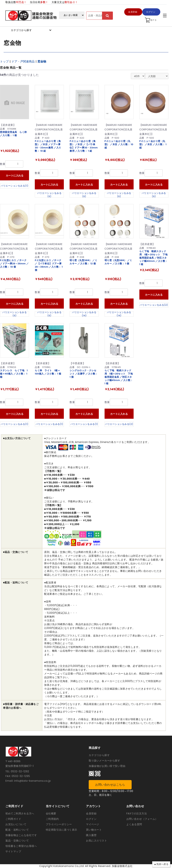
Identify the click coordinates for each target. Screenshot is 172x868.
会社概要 (51, 813)
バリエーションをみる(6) (49, 195)
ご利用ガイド (13, 819)
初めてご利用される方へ (20, 813)
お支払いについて (16, 824)
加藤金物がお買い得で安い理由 (107, 766)
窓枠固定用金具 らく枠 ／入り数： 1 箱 (13, 134)
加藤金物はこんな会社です (21, 835)
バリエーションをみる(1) (14, 186)
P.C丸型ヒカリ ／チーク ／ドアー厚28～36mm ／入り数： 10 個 (14, 264)
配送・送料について (17, 830)
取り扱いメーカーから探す (104, 761)
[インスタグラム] (91, 774)
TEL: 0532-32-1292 (17, 771)
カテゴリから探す (99, 755)
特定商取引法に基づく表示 (61, 830)
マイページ (93, 824)
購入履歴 (91, 835)
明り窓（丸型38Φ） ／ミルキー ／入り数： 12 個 (83, 262)
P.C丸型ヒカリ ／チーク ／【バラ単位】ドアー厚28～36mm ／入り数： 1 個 (49, 265)
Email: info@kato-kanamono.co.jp (28, 781)
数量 (3, 164)
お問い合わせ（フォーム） (142, 819)
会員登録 (91, 813)
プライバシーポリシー (59, 824)
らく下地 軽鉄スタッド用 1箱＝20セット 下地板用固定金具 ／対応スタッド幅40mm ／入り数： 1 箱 (154, 258)
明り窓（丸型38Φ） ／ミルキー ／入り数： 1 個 (118, 262)
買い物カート (94, 830)
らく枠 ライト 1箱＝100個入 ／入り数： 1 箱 (48, 372)
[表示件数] (138, 76)
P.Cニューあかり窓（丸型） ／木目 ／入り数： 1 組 (153, 144)
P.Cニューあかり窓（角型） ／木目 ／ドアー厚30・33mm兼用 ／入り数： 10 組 (48, 146)
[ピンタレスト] (98, 774)
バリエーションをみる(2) (154, 305)
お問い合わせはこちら (110, 785)
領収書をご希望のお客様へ (21, 846)
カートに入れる (15, 176)
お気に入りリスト (96, 841)
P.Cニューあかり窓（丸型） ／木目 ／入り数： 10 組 (119, 144)
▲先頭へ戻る (161, 864)
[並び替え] (157, 76)
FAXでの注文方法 (137, 813)
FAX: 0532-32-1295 (18, 776)
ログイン (91, 819)
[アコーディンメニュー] (165, 16)
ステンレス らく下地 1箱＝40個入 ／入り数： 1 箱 (14, 374)
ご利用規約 (52, 819)
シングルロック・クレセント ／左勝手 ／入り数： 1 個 (84, 374)
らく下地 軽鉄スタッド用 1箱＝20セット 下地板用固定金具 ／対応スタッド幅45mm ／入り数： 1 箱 (119, 377)
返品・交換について (17, 841)
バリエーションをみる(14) (84, 314)
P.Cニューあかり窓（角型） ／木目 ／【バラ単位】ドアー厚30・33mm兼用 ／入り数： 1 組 (84, 146)
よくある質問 (134, 824)
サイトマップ (13, 851)
